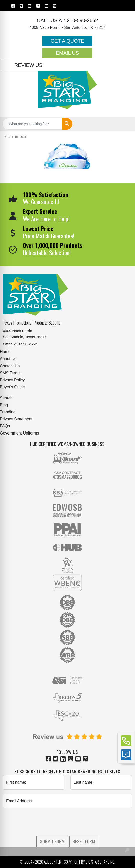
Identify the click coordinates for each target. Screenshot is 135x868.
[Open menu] (125, 124)
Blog (4, 405)
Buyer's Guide (12, 387)
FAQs (5, 426)
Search (6, 398)
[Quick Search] (32, 124)
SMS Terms (10, 373)
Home (5, 352)
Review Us (28, 65)
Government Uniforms (20, 433)
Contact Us (10, 366)
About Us (8, 359)
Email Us (68, 53)
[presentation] (67, 822)
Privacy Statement (16, 419)
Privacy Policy (12, 380)
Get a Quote (67, 41)
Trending (8, 412)
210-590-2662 (82, 20)
